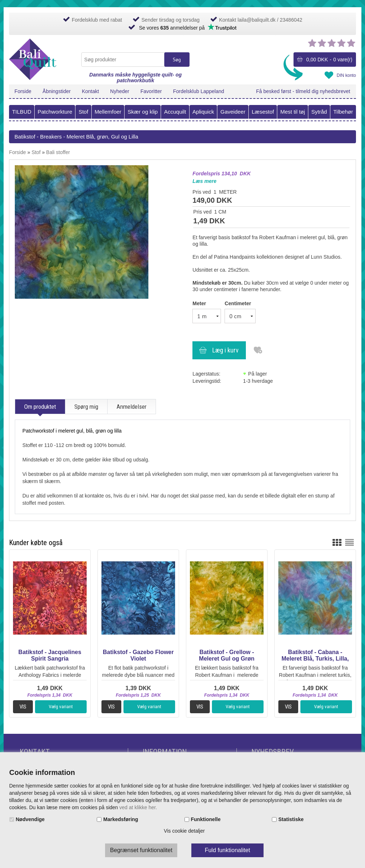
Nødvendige (30, 819)
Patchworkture (55, 112)
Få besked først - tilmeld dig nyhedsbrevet (303, 91)
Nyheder (120, 91)
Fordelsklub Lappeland (199, 91)
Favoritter (151, 91)
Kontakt (90, 91)
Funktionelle (206, 819)
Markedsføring (121, 819)
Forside (23, 91)
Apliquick (203, 112)
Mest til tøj (292, 112)
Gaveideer (233, 112)
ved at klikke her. (138, 807)
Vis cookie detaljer (184, 831)
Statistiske (291, 819)
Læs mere (204, 181)
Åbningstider (57, 91)
